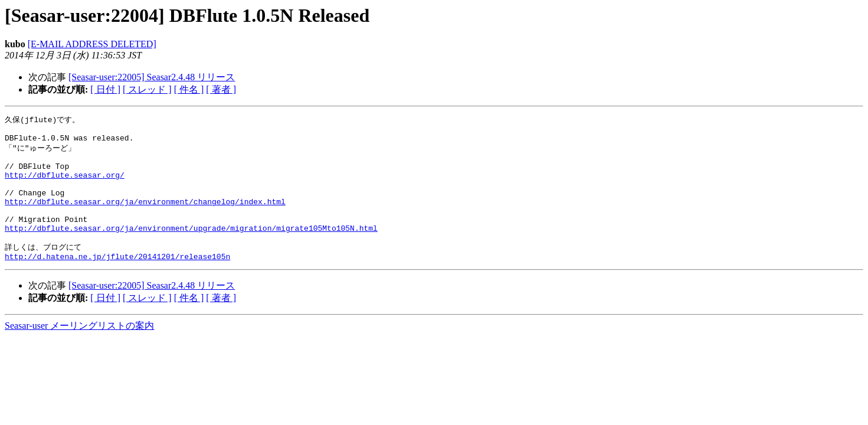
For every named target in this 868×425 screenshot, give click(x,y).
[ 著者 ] (221, 89)
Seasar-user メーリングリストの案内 (79, 350)
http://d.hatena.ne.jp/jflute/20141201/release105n (117, 281)
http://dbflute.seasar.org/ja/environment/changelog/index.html (145, 217)
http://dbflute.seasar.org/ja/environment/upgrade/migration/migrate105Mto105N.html (191, 249)
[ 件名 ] (189, 89)
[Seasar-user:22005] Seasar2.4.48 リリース (152, 77)
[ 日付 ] (105, 89)
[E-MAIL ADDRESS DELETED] (92, 44)
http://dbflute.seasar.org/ (65, 185)
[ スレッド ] (147, 89)
